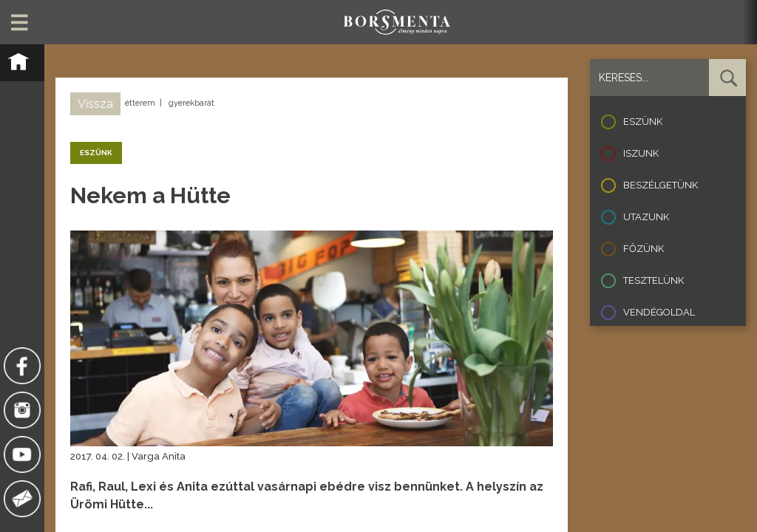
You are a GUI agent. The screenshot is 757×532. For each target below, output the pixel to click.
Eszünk (643, 122)
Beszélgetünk (661, 185)
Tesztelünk (654, 280)
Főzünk (644, 249)
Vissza (95, 104)
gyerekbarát (191, 103)
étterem (140, 103)
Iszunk (641, 153)
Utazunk (646, 217)
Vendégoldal (659, 312)
